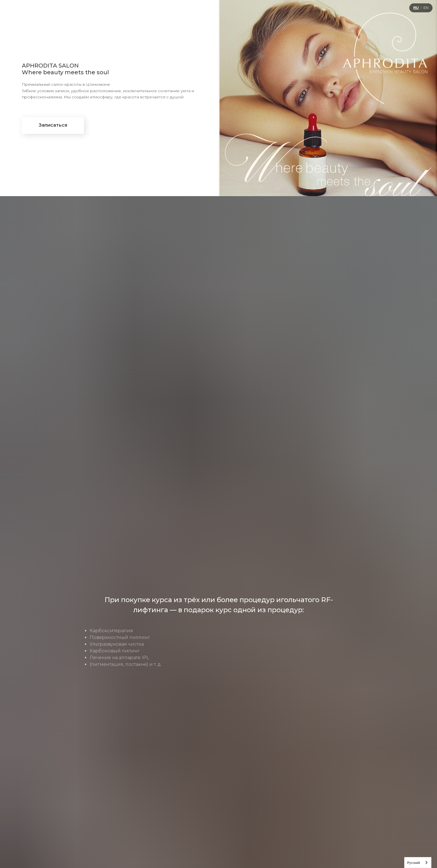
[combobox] (418, 863)
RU (416, 8)
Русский (414, 863)
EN (426, 8)
